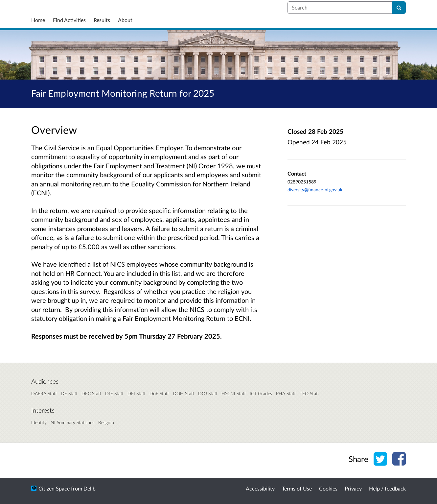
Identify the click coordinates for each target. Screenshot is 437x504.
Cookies (328, 488)
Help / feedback (387, 488)
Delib (90, 488)
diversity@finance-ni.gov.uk (315, 190)
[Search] (399, 8)
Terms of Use (297, 488)
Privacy (353, 488)
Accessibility (260, 488)
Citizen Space (54, 488)
